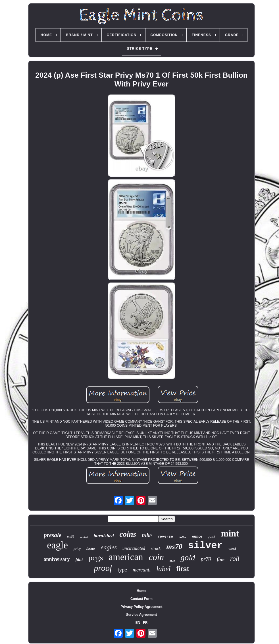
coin (156, 557)
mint (230, 533)
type (122, 570)
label (163, 569)
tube (147, 535)
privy (77, 549)
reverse (165, 537)
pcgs (96, 558)
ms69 (71, 536)
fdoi (79, 560)
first (183, 569)
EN (138, 623)
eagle (57, 545)
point (212, 536)
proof (103, 568)
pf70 (172, 561)
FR (145, 623)
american (126, 557)
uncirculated (134, 548)
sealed (84, 537)
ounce (197, 536)
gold (188, 558)
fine (221, 559)
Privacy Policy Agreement (142, 607)
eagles (109, 547)
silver (205, 546)
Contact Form (141, 599)
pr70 (206, 559)
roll (235, 559)
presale (53, 535)
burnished (104, 536)
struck (156, 549)
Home (141, 591)
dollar (183, 537)
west (232, 548)
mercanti (142, 570)
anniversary (57, 559)
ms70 (174, 547)
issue (91, 548)
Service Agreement (141, 615)
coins (128, 534)
